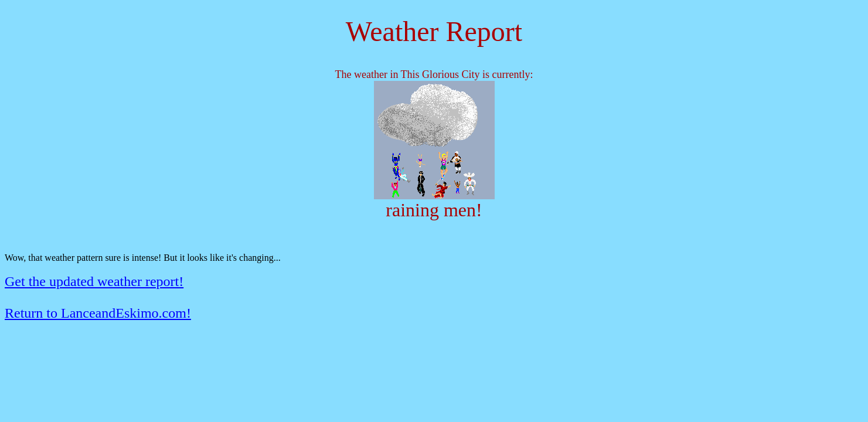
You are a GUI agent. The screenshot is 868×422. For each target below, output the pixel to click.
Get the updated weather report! (94, 281)
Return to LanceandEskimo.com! (98, 313)
